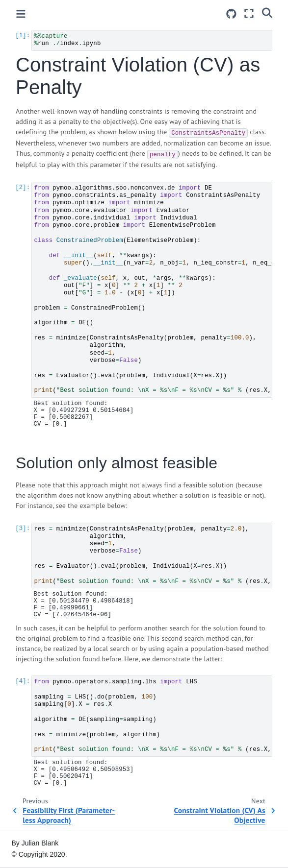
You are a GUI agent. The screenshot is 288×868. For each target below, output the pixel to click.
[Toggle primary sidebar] (21, 14)
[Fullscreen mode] (249, 13)
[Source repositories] (231, 14)
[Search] (267, 12)
